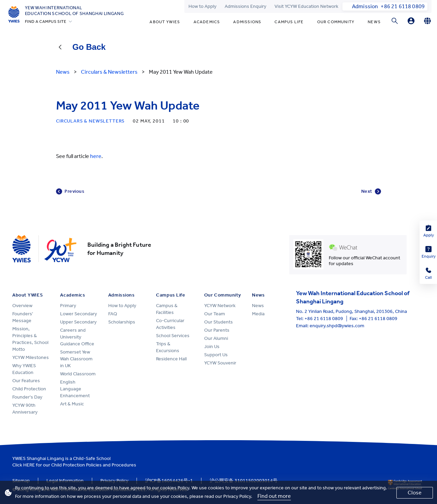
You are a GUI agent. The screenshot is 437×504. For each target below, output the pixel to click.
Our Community (336, 22)
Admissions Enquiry (245, 6)
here (96, 156)
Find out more (274, 496)
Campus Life (289, 22)
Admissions (247, 22)
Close (415, 493)
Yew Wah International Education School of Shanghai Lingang (74, 11)
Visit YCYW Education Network (306, 6)
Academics (207, 22)
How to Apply (202, 6)
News (374, 22)
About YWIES (165, 22)
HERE (29, 465)
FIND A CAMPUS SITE (46, 21)
